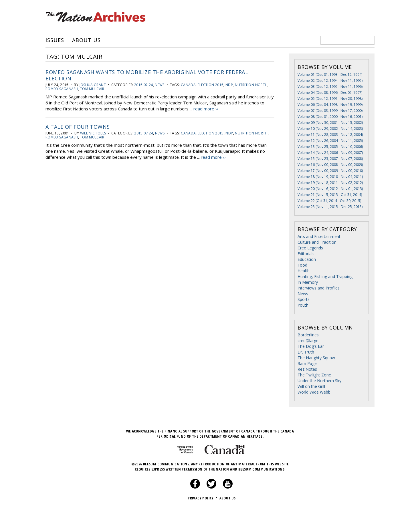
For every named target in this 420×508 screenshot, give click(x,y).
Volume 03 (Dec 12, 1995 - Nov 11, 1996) (330, 87)
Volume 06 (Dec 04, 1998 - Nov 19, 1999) (330, 105)
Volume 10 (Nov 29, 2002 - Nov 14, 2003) (330, 129)
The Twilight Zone (314, 375)
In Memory (308, 282)
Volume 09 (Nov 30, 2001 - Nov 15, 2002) (330, 123)
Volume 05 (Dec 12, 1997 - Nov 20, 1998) (330, 99)
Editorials (306, 254)
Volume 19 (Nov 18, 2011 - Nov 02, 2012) (330, 183)
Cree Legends (310, 248)
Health (304, 271)
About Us (86, 40)
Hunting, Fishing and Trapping (325, 276)
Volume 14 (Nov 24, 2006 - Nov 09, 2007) (330, 153)
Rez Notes (307, 369)
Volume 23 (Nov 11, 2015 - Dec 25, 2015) (330, 207)
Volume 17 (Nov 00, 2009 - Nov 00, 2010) (330, 171)
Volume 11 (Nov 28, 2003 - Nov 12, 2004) (330, 135)
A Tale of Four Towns (78, 127)
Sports (304, 299)
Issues (55, 40)
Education (307, 259)
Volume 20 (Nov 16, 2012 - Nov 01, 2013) (330, 189)
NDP (229, 85)
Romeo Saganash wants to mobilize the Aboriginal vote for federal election (147, 75)
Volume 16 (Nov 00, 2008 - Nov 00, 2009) (330, 165)
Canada (188, 85)
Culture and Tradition (317, 242)
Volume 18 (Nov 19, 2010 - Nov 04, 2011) (330, 177)
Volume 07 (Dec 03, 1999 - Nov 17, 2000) (330, 111)
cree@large (308, 341)
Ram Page (307, 363)
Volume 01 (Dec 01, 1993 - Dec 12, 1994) (330, 75)
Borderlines (308, 335)
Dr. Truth (306, 352)
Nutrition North (251, 85)
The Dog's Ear (311, 346)
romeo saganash (62, 89)
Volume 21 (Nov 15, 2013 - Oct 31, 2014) (330, 195)
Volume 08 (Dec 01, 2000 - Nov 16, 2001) (330, 117)
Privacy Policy (203, 498)
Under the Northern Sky (319, 381)
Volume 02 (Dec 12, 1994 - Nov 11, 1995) (330, 81)
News (160, 85)
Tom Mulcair (92, 89)
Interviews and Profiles (319, 288)
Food (302, 265)
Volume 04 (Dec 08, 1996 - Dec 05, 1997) (330, 93)
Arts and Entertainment (319, 236)
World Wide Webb (314, 392)
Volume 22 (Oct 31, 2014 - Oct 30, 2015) (329, 201)
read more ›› (206, 109)
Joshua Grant (93, 85)
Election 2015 (211, 85)
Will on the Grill (311, 386)
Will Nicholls (93, 133)
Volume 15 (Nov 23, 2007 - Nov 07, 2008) (330, 159)
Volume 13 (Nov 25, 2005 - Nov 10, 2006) (330, 147)
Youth (303, 305)
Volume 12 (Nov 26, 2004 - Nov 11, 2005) (330, 141)
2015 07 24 (144, 85)
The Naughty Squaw (316, 358)
